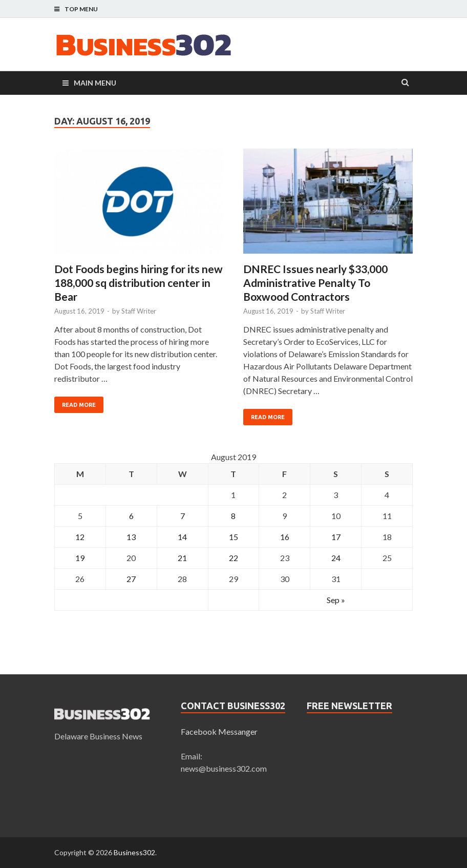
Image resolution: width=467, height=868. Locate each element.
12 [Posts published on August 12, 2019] (80, 537)
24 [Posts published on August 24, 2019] (336, 558)
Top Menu (81, 9)
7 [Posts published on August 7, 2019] (183, 516)
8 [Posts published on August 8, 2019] (233, 516)
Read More (79, 405)
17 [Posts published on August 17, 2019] (336, 537)
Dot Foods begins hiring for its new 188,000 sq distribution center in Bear (139, 283)
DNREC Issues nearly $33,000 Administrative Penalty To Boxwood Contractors (315, 283)
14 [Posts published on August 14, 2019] (182, 537)
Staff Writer (139, 311)
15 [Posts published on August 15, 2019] (233, 537)
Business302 (134, 852)
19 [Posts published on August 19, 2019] (80, 558)
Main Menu (95, 83)
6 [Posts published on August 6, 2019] (131, 516)
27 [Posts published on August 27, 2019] (131, 579)
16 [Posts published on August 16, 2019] (285, 537)
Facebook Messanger (219, 731)
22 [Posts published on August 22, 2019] (233, 558)
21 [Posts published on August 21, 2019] (182, 558)
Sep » (336, 600)
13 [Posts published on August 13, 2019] (131, 537)
